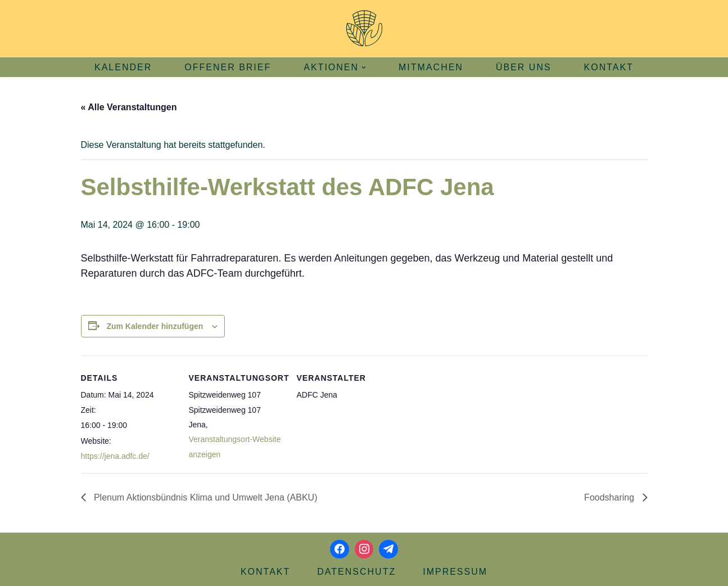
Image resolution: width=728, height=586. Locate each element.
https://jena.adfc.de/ (115, 456)
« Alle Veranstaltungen (129, 107)
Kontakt (609, 67)
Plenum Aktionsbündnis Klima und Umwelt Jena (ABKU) (205, 497)
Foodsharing (610, 497)
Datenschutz (356, 572)
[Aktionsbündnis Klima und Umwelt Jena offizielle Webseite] (364, 29)
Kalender (123, 67)
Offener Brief (228, 67)
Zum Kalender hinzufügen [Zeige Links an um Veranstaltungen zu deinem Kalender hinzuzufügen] (155, 326)
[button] (364, 67)
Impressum (455, 572)
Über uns (524, 67)
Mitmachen (431, 67)
